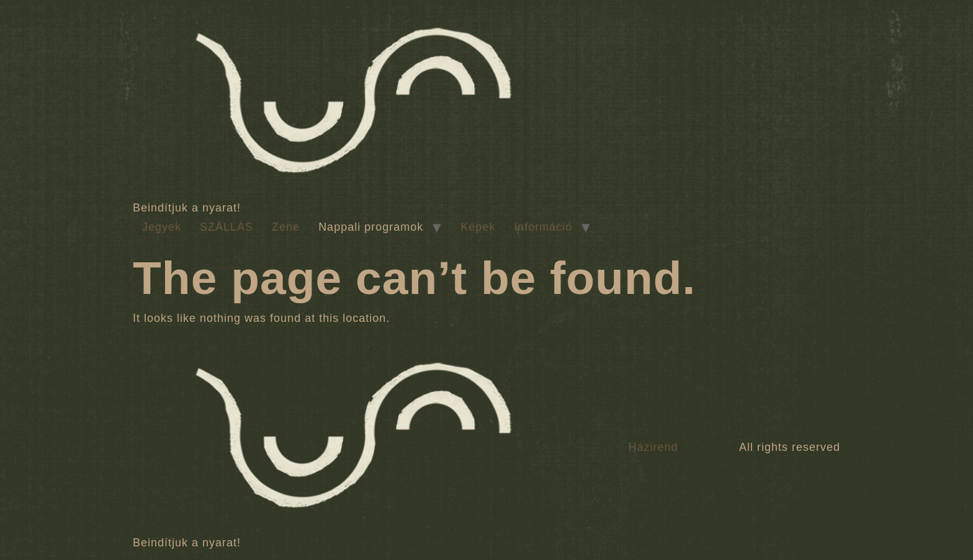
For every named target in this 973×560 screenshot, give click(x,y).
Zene (286, 227)
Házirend (653, 447)
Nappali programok (371, 227)
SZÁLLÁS (226, 227)
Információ (543, 227)
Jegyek (162, 227)
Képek (478, 227)
